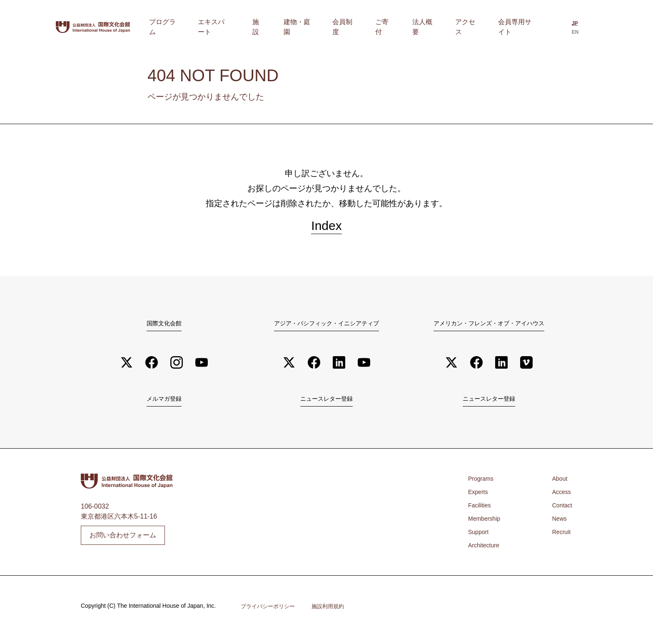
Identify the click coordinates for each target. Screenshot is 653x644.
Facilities (481, 513)
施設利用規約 (333, 614)
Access (560, 500)
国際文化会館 (164, 328)
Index (326, 228)
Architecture (486, 553)
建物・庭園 (335, 27)
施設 (304, 27)
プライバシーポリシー (270, 614)
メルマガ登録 (164, 406)
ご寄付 (405, 27)
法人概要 (437, 27)
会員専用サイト (517, 27)
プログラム (224, 27)
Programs (482, 486)
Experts (479, 500)
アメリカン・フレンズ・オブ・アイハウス (489, 328)
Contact (561, 513)
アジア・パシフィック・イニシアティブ (326, 328)
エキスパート (269, 27)
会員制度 (374, 27)
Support (480, 540)
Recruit (560, 540)
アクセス (472, 27)
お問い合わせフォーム (123, 543)
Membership (486, 526)
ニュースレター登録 (326, 406)
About (558, 486)
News (558, 526)
